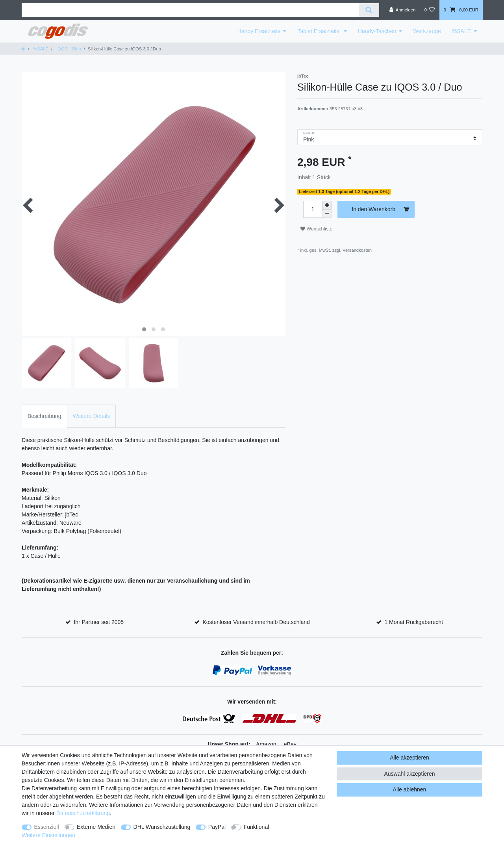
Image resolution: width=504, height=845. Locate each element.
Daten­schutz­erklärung (83, 813)
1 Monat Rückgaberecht (414, 622)
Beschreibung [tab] (44, 416)
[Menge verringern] (327, 214)
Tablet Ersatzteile (319, 31)
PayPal (217, 827)
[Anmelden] (403, 10)
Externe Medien (96, 827)
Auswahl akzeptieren (409, 774)
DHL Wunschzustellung (162, 827)
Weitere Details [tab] (92, 416)
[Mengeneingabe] (313, 209)
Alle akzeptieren (409, 758)
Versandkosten (357, 250)
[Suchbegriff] (190, 10)
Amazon (266, 744)
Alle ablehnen (410, 789)
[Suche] (369, 10)
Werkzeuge (427, 31)
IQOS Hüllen (68, 49)
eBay (290, 744)
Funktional (257, 827)
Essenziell (47, 827)
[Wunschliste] (429, 10)
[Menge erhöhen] (327, 205)
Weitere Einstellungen (48, 835)
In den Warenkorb (380, 210)
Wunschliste (316, 229)
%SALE (461, 31)
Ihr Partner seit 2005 (99, 622)
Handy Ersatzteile (259, 31)
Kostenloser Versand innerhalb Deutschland (256, 622)
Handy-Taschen (377, 31)
